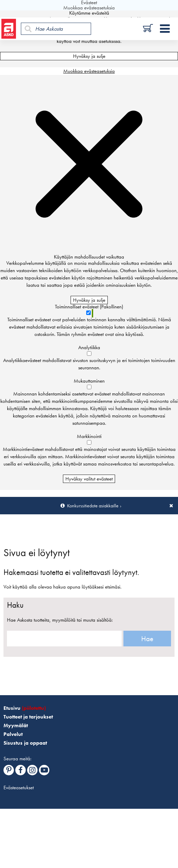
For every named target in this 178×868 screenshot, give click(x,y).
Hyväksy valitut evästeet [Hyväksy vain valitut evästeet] (89, 479)
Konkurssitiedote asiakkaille (93, 506)
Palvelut (13, 734)
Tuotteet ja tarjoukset (28, 717)
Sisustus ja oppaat (25, 743)
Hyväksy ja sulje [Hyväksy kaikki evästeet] (89, 56)
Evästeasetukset (19, 788)
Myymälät (16, 725)
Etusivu (25, 708)
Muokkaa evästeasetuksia (89, 71)
